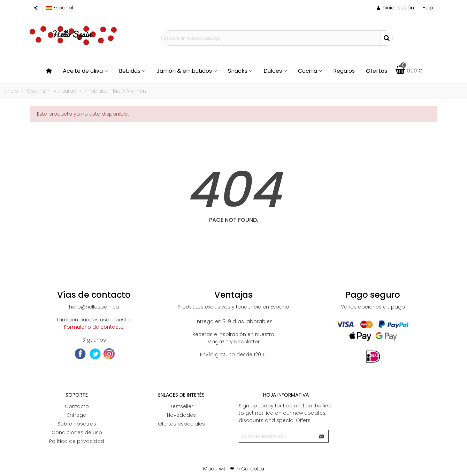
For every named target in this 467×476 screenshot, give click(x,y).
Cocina (308, 71)
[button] (428, 8)
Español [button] (60, 8)
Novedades (181, 415)
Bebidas (130, 71)
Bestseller (181, 406)
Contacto (77, 406)
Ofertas (377, 71)
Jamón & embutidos (184, 71)
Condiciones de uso (77, 432)
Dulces (273, 71)
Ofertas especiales (181, 424)
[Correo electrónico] (277, 436)
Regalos (344, 71)
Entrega (77, 415)
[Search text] (271, 38)
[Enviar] (322, 436)
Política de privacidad (77, 441)
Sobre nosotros (77, 424)
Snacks (238, 71)
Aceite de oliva (83, 71)
